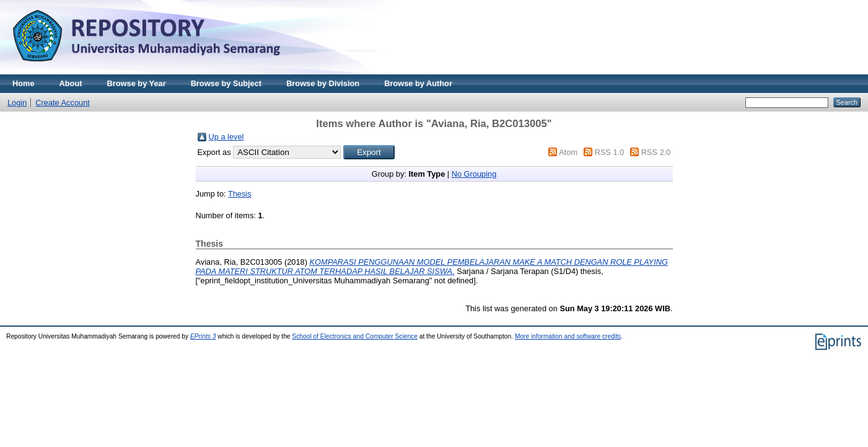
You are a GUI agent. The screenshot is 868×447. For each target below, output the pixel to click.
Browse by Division (323, 83)
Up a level (226, 137)
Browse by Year (137, 83)
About (71, 83)
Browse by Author (418, 83)
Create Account (63, 103)
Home (24, 83)
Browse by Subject (226, 83)
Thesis (240, 194)
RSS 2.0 (656, 152)
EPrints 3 (203, 336)
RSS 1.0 (610, 152)
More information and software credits (568, 336)
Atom (568, 152)
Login (17, 103)
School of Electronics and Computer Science (355, 336)
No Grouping (474, 174)
